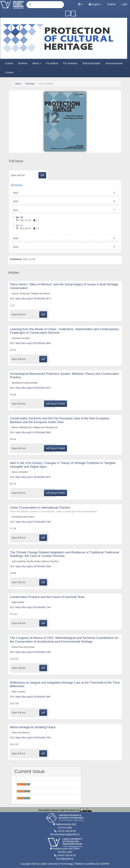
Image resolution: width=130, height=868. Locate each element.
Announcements (114, 63)
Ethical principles (91, 63)
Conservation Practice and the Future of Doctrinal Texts (47, 597)
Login (124, 4)
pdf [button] (42, 175)
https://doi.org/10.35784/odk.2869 (33, 432)
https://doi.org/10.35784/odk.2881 (33, 697)
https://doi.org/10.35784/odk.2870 (33, 388)
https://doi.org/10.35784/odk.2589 (33, 566)
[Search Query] (45, 5)
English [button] (95, 4)
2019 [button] (65, 247)
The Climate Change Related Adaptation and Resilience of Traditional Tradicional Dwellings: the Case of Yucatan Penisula (64, 554)
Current (9, 63)
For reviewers (70, 63)
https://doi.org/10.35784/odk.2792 (33, 607)
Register (112, 4)
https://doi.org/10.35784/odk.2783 (33, 738)
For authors (52, 63)
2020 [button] (65, 238)
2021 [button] (65, 210)
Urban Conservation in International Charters (65, 510)
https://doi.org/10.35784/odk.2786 (33, 652)
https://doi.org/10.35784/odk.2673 (33, 299)
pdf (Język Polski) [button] (56, 404)
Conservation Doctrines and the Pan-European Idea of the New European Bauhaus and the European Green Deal (59, 420)
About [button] (37, 63)
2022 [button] (65, 201)
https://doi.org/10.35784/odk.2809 (33, 343)
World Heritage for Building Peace (33, 727)
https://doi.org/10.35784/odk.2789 (33, 522)
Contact (9, 72)
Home (18, 84)
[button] (81, 4)
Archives (23, 63)
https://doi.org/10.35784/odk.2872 (33, 477)
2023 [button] (65, 193)
